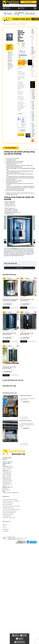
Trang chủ (5, 23)
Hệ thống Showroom (7, 8)
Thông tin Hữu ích (21, 8)
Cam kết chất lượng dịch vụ (9, 513)
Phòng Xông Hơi (13, 23)
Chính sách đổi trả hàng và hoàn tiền (11, 509)
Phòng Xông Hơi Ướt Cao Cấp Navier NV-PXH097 (9, 334)
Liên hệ (4, 526)
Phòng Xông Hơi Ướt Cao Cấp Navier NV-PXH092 (9, 368)
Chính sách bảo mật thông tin (10, 511)
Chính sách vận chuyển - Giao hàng (11, 506)
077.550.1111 (26, 402)
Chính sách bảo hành (8, 503)
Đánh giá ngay (19, 268)
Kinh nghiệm (6, 530)
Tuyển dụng (5, 531)
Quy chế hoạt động (7, 504)
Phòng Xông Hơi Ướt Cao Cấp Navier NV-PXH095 (27, 334)
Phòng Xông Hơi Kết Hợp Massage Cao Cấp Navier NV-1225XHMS (10, 300)
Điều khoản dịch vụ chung (9, 518)
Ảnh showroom (10, 416)
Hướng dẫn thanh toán (8, 508)
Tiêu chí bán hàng (7, 516)
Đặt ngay (6, 308)
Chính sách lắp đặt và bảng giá (10, 499)
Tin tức (4, 528)
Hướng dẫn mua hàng (8, 514)
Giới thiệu (5, 525)
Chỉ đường (24, 418)
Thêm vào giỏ (14, 308)
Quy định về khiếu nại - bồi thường (11, 501)
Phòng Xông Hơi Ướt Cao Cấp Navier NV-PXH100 (27, 300)
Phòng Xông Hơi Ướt (23, 23)
